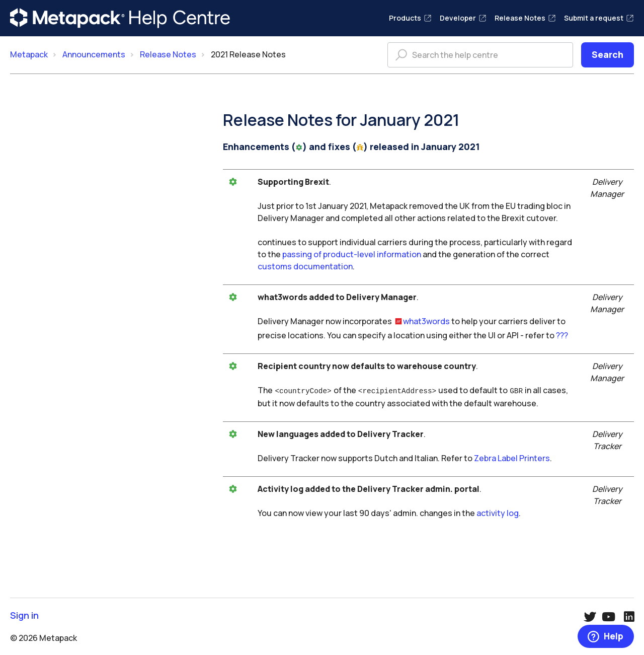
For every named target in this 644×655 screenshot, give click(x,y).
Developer (463, 18)
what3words (426, 321)
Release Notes (525, 18)
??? (562, 335)
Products (410, 18)
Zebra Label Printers (512, 457)
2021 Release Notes (248, 54)
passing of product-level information (352, 254)
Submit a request (599, 18)
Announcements (94, 54)
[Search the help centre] (480, 55)
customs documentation (305, 266)
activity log (498, 512)
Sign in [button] (24, 614)
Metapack (29, 54)
